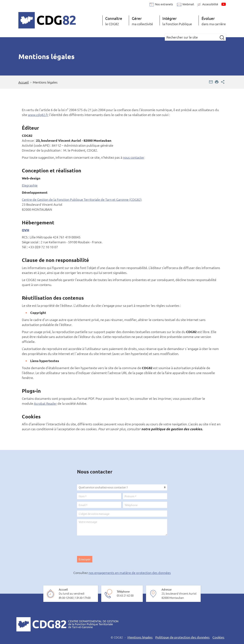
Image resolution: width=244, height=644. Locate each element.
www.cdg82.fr (38, 115)
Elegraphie (30, 185)
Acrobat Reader (45, 403)
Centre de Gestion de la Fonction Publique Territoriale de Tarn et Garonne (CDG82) (82, 199)
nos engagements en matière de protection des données (130, 573)
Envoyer (85, 559)
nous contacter (134, 157)
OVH (25, 230)
